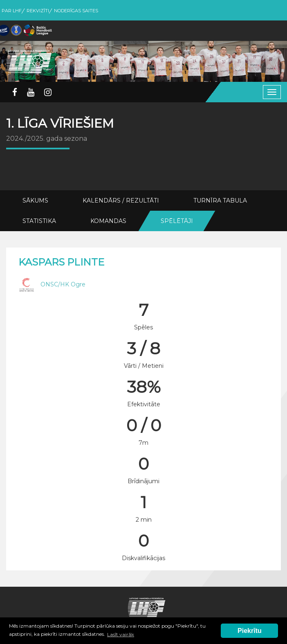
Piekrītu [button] (250, 631)
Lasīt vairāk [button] (121, 634)
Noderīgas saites (76, 11)
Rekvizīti (38, 11)
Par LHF (12, 11)
